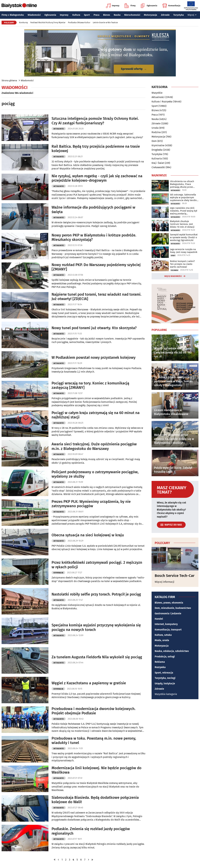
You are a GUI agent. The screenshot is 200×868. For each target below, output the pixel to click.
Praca (96, 15)
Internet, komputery (166, 624)
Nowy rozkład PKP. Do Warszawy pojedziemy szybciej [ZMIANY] (96, 267)
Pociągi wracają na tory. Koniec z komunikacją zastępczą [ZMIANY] (90, 385)
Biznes (107, 15)
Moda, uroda (162, 640)
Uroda (155, 128)
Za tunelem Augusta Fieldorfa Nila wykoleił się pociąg (97, 657)
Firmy (130, 6)
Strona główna (9, 80)
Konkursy (23, 22)
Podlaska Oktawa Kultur (79, 22)
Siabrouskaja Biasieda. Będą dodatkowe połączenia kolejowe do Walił (95, 800)
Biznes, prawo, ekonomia (169, 603)
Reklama (160, 662)
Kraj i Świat (158, 163)
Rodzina (156, 132)
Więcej (192, 15)
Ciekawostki (158, 167)
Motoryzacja (150, 15)
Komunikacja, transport (168, 630)
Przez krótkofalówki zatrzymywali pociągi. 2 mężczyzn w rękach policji (97, 565)
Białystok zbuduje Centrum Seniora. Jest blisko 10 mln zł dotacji (182, 224)
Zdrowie (165, 15)
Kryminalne (58, 573)
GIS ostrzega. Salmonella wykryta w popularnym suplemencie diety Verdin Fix (183, 197)
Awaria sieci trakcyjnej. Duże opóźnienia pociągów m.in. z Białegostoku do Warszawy (94, 446)
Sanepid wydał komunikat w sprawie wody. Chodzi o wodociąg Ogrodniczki (184, 237)
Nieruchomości (132, 15)
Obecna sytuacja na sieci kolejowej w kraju (88, 535)
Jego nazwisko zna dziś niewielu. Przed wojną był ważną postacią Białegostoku (184, 211)
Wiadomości (34, 15)
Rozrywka (160, 667)
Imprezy (113, 6)
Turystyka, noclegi (165, 678)
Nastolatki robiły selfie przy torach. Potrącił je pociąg (96, 594)
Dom (154, 141)
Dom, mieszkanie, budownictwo (173, 608)
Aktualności (59, 129)
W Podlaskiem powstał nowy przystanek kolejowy (94, 358)
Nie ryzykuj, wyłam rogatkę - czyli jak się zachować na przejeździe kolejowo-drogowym (97, 178)
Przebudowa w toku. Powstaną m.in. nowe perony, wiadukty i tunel (94, 741)
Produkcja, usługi (165, 657)
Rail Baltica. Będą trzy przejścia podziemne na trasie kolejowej (96, 149)
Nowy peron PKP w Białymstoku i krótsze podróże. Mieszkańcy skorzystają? (94, 237)
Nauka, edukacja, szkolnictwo (172, 651)
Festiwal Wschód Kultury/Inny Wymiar (48, 22)
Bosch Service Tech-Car (175, 576)
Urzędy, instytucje (165, 683)
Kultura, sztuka (163, 635)
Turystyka (179, 15)
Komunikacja (171, 6)
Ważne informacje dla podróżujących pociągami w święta (93, 210)
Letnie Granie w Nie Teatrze (105, 22)
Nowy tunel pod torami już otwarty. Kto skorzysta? (94, 328)
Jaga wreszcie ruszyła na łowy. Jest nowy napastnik (184, 251)
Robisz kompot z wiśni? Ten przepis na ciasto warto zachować (182, 264)
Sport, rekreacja (164, 673)
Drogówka (157, 150)
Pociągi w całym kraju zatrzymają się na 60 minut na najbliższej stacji (96, 415)
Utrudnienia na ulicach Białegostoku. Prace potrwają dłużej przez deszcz (182, 184)
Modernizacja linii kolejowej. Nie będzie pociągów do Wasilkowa (96, 770)
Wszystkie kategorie (166, 694)
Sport (87, 15)
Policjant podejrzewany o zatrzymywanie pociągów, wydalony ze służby (95, 474)
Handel (159, 619)
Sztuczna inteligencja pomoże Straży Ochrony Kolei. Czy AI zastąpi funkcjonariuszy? (95, 121)
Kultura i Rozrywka (162, 102)
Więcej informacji (165, 582)
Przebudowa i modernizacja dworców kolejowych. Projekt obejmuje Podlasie (94, 711)
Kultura (76, 15)
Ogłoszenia (149, 6)
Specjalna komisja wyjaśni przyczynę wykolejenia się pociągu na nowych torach (96, 627)
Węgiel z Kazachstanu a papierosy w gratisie (89, 683)
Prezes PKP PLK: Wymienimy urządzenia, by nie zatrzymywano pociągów (91, 504)
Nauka (117, 15)
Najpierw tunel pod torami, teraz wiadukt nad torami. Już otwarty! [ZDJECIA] (96, 297)
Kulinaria (157, 159)
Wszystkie (157, 93)
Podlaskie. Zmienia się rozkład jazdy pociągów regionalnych (91, 831)
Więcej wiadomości (173, 276)
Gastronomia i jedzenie (168, 613)
